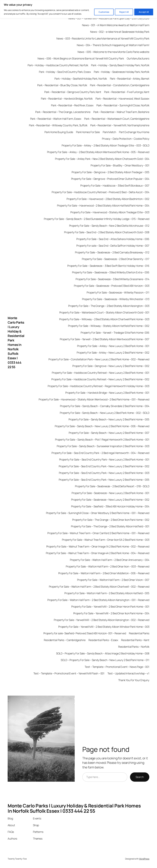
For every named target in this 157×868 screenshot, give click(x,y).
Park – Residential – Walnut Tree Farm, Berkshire (121, 112)
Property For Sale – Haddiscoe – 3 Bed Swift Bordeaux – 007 (115, 185)
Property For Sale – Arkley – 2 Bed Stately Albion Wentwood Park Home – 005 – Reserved (98, 152)
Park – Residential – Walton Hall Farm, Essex (56, 119)
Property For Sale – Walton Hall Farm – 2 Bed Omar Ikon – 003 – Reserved (108, 566)
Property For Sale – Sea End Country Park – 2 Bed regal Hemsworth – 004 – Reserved (100, 453)
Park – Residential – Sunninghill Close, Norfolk (123, 105)
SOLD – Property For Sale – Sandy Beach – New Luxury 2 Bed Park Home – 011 (105, 660)
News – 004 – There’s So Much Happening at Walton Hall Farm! (113, 45)
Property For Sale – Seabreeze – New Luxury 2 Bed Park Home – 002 (110, 500)
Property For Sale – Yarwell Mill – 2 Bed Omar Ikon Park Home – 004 (111, 613)
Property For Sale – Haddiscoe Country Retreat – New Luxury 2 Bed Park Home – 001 (101, 373)
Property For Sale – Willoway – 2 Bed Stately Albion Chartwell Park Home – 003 (104, 319)
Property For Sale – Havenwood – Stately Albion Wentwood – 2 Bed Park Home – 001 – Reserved (94, 399)
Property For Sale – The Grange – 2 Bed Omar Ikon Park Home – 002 (111, 520)
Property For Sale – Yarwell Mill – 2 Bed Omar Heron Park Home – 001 (110, 606)
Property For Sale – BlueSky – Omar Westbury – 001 (120, 165)
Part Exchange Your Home (134, 132)
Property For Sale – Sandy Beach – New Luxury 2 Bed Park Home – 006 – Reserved (102, 426)
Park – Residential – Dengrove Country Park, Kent (73, 92)
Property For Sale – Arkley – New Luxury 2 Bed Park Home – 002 (113, 352)
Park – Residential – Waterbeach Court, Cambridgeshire (117, 119)
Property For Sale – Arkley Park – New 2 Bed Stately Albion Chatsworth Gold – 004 (102, 159)
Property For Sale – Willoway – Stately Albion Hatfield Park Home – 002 (109, 326)
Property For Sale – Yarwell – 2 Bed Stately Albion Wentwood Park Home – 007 (105, 339)
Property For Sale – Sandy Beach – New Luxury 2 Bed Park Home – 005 (109, 419)
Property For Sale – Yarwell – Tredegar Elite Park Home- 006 (115, 333)
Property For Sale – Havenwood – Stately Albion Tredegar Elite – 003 (110, 212)
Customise (104, 12)
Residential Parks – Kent (135, 640)
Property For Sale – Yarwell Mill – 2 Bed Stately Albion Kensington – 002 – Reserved (102, 620)
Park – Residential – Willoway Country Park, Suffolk (58, 125)
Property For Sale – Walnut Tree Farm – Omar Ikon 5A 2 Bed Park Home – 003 (106, 540)
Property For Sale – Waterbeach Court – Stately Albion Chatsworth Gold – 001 (104, 312)
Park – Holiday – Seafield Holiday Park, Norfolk (81, 79)
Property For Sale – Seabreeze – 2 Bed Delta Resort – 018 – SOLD (112, 486)
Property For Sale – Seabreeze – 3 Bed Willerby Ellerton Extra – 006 (111, 272)
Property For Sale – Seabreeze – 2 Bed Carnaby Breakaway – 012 (112, 252)
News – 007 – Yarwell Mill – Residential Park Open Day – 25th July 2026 (109, 18)
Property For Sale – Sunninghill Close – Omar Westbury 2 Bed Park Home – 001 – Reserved (98, 513)
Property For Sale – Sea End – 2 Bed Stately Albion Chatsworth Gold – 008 (107, 232)
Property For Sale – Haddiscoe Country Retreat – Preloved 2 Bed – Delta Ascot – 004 (101, 192)
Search (140, 777)
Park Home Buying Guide (59, 132)
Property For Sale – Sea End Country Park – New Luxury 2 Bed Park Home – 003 (104, 473)
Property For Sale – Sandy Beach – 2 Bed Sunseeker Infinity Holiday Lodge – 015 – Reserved (97, 219)
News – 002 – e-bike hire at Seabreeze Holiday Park (120, 32)
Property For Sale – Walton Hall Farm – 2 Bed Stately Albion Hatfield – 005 (107, 593)
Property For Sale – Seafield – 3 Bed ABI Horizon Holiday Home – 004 (110, 506)
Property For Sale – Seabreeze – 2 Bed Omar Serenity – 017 (116, 259)
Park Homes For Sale (88, 132)
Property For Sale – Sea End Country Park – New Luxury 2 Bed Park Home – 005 (104, 480)
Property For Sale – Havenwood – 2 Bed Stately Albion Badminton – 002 (108, 199)
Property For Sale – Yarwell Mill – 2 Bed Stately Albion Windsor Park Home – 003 (104, 627)
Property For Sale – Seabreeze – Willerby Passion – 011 (118, 292)
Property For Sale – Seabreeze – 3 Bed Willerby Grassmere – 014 (112, 279)
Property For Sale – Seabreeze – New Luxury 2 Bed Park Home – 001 (110, 493)
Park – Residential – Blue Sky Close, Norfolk (62, 85)
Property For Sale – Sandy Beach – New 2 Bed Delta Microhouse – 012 (109, 226)
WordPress (144, 859)
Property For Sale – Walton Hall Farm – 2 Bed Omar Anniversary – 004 (110, 560)
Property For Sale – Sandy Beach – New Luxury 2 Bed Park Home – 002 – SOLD (105, 413)
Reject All (124, 12)
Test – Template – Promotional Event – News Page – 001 (117, 667)
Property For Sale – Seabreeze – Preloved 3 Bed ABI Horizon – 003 (112, 286)
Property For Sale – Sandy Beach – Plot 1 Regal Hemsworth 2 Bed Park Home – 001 (102, 439)
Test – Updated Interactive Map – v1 (128, 673)
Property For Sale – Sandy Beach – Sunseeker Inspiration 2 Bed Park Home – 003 (103, 446)
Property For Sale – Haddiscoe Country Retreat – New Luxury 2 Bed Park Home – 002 (100, 379)
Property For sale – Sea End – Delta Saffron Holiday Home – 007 (113, 246)
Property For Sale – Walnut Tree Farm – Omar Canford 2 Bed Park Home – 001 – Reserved (98, 533)
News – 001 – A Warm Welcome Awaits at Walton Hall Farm (116, 25)
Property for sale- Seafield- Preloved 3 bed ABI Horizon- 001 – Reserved (85, 633)
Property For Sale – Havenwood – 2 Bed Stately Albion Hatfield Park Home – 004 (103, 205)
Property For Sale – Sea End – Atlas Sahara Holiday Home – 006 (113, 239)
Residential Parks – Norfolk (134, 647)
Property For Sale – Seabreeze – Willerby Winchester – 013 (116, 299)
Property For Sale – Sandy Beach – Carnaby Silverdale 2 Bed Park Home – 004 (105, 406)
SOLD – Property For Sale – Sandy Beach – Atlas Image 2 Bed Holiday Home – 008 (103, 653)
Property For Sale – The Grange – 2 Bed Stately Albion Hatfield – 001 (110, 526)
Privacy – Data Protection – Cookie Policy (126, 139)
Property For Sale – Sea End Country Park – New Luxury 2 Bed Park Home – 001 (104, 459)
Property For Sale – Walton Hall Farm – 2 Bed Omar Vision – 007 (113, 580)
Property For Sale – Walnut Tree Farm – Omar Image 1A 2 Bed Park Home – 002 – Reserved (98, 546)
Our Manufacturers (138, 58)
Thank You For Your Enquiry (134, 680)
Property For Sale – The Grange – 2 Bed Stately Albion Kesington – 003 (109, 306)
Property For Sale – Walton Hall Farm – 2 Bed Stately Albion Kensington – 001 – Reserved (98, 600)
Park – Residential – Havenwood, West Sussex (122, 98)
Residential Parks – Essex (103, 640)
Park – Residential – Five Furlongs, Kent (127, 92)
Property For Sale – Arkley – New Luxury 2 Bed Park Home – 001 (113, 346)
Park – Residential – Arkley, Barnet (130, 79)
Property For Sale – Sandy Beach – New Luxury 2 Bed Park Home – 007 (109, 433)
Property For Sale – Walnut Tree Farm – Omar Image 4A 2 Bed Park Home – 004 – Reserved (98, 553)
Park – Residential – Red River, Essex (72, 105)
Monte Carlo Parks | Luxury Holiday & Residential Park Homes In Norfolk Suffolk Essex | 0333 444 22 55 (16, 342)
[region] (78, 9)
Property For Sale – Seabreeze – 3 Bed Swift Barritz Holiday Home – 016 (108, 266)
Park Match (109, 132)
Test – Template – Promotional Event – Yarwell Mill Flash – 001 (69, 673)
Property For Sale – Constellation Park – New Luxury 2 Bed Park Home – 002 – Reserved (99, 359)
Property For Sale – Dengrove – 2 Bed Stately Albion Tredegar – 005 (110, 172)
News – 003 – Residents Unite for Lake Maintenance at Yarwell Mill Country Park (103, 38)
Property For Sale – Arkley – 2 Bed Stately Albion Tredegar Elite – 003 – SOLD (105, 145)
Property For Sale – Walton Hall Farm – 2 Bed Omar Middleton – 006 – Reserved (104, 573)
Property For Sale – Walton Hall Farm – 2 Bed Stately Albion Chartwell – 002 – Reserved (99, 587)
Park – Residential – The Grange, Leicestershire (63, 112)
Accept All (144, 12)
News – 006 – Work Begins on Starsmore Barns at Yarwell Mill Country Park (81, 58)
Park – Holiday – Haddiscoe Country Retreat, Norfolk (58, 65)
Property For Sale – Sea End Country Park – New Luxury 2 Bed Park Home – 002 (104, 466)
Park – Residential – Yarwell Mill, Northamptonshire (120, 125)
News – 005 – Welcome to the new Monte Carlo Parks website (113, 52)
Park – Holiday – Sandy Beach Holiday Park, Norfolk (120, 65)
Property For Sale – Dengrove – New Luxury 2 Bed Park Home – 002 (111, 366)
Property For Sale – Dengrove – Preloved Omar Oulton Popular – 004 (110, 179)
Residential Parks (139, 633)
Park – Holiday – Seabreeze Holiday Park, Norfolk (122, 72)
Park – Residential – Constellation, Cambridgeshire (120, 85)
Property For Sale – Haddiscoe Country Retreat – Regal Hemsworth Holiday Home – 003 (99, 386)
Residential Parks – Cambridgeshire (65, 640)
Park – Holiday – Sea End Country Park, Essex (65, 72)
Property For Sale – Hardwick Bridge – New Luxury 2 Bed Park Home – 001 (107, 393)
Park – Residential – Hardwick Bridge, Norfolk (67, 98)
